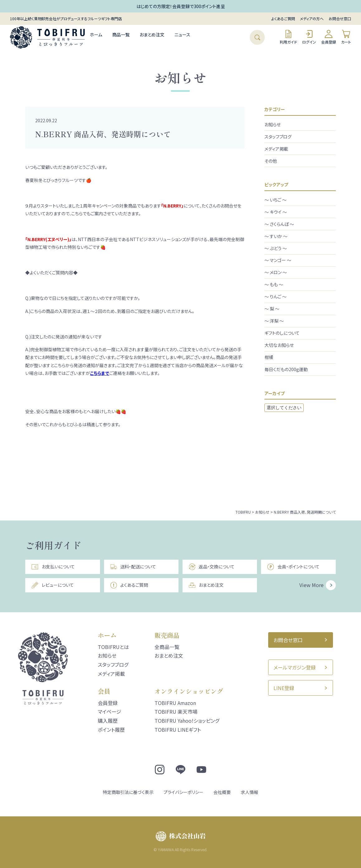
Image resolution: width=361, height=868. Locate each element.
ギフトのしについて (282, 333)
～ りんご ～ (275, 296)
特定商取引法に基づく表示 (128, 792)
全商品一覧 (167, 647)
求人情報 (249, 792)
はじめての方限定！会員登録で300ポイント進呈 (181, 6)
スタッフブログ (278, 137)
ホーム (96, 35)
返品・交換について (211, 567)
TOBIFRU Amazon (175, 703)
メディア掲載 (276, 149)
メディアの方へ (312, 19)
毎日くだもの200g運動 (286, 369)
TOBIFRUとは (113, 647)
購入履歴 (108, 721)
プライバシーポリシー (183, 792)
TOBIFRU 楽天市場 (176, 712)
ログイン (309, 37)
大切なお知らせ (279, 345)
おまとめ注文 (152, 35)
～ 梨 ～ (272, 309)
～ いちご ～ (275, 200)
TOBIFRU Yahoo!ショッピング (187, 721)
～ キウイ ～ (276, 212)
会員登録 (329, 37)
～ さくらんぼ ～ (279, 224)
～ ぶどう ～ (276, 248)
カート (346, 37)
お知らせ (273, 124)
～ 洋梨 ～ (274, 321)
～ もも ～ (274, 284)
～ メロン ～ (276, 272)
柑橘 (269, 357)
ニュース (182, 35)
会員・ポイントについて (293, 567)
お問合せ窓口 (340, 19)
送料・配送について (133, 567)
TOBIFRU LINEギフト (178, 730)
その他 (271, 161)
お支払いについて (53, 567)
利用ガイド (288, 37)
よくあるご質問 (283, 19)
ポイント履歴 (111, 730)
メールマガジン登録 (295, 667)
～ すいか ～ (276, 236)
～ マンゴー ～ (278, 260)
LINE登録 (284, 688)
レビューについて (52, 585)
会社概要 (222, 792)
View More (311, 585)
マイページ (109, 712)
